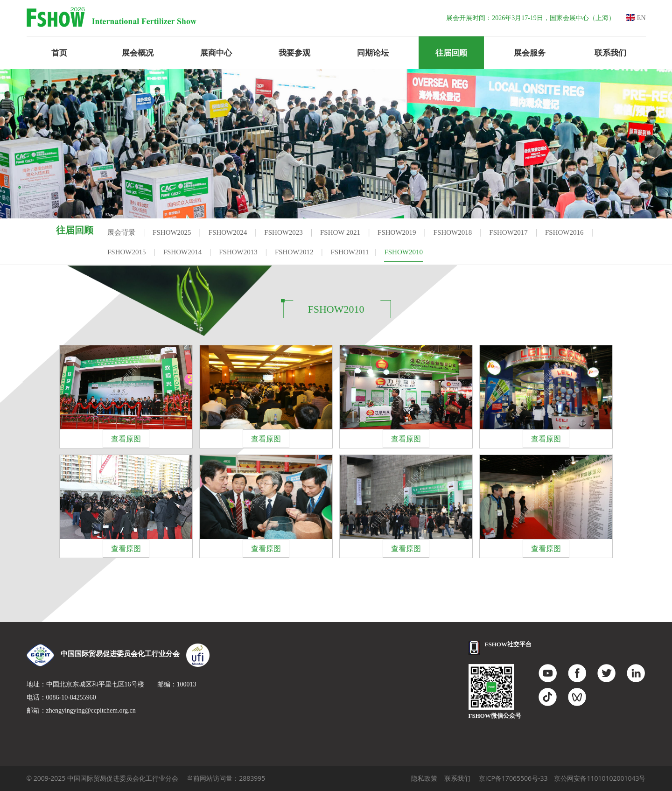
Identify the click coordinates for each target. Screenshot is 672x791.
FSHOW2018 (453, 232)
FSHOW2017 (508, 232)
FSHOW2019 (397, 232)
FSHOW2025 (172, 232)
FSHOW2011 (350, 252)
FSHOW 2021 (340, 232)
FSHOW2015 (127, 252)
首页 (59, 52)
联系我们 (610, 52)
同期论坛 (373, 52)
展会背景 (121, 232)
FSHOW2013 (238, 252)
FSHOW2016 (564, 232)
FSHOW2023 (283, 232)
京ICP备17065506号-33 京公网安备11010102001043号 (562, 778)
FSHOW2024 (228, 232)
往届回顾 (451, 52)
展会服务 (530, 52)
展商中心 (216, 52)
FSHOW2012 (294, 252)
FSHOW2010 (403, 252)
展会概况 (138, 52)
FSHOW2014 (183, 252)
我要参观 (294, 52)
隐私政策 (424, 778)
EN (636, 18)
